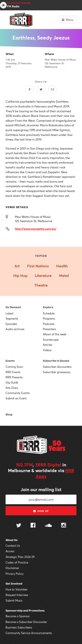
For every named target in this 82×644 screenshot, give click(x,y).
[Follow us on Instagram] (64, 526)
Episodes (11, 324)
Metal (64, 276)
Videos (47, 350)
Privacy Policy (15, 574)
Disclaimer (12, 568)
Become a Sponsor (18, 616)
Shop (9, 415)
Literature (43, 276)
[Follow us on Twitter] (19, 526)
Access (10, 551)
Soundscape (51, 340)
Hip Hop (20, 276)
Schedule (49, 313)
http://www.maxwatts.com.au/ (36, 229)
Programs (49, 318)
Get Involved (14, 584)
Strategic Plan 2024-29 (20, 557)
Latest (9, 313)
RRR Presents (14, 377)
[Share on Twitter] (41, 89)
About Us (12, 540)
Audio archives (15, 329)
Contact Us (13, 546)
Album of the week (55, 334)
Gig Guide (12, 382)
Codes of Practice (17, 562)
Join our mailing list (41, 489)
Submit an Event (16, 398)
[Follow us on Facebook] (33, 526)
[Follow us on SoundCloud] (48, 526)
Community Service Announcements (29, 633)
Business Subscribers (19, 627)
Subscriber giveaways (57, 372)
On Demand (13, 307)
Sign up (41, 511)
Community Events (18, 393)
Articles (48, 345)
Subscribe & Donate (56, 361)
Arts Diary (12, 388)
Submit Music (14, 600)
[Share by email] (53, 89)
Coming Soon (14, 367)
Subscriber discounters (57, 367)
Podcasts (49, 324)
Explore (48, 307)
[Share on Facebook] (29, 89)
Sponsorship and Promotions (25, 611)
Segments (12, 318)
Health (62, 266)
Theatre (41, 285)
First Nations (38, 266)
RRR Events (13, 372)
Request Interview (17, 595)
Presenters (49, 329)
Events (10, 361)
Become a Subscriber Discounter (26, 622)
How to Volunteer (17, 589)
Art (17, 266)
